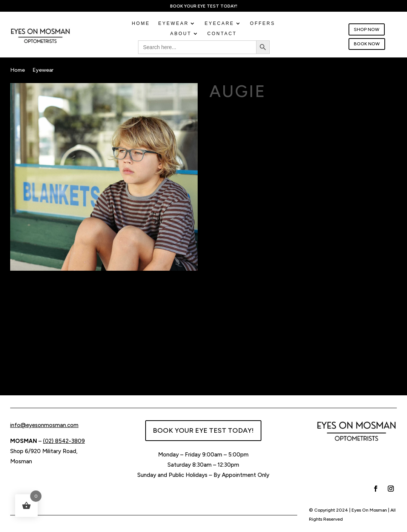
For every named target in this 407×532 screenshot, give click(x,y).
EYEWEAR (173, 24)
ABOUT (181, 34)
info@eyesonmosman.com (44, 425)
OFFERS (263, 24)
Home (141, 24)
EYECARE (219, 24)
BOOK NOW (367, 44)
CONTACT (222, 34)
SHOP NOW (367, 29)
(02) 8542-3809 (64, 441)
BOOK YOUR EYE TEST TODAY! (203, 430)
